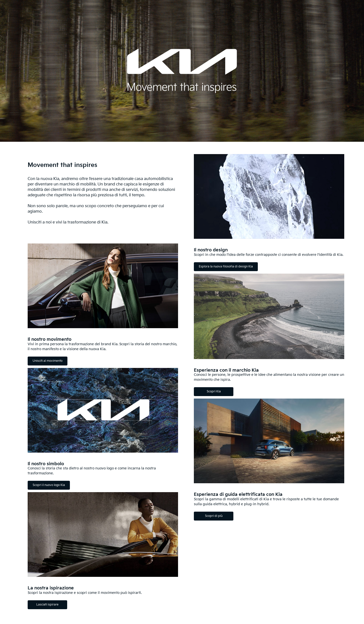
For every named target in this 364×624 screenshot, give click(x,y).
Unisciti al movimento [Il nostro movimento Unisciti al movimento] (48, 361)
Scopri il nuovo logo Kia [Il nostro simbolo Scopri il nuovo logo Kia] (49, 485)
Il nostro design (211, 250)
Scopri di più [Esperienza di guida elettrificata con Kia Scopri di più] (214, 516)
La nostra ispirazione (51, 588)
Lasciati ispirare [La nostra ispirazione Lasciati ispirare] (47, 605)
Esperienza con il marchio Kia (226, 370)
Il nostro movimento (50, 339)
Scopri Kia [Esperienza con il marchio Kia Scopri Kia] (214, 392)
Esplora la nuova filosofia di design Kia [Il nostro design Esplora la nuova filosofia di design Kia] (226, 267)
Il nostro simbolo (46, 464)
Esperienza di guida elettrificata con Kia (238, 494)
